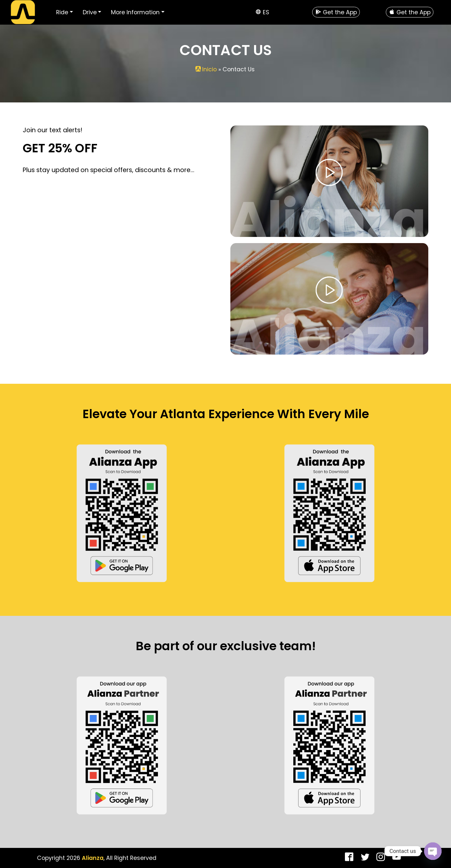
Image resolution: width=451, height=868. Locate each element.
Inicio (209, 69)
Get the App (336, 12)
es (266, 12)
